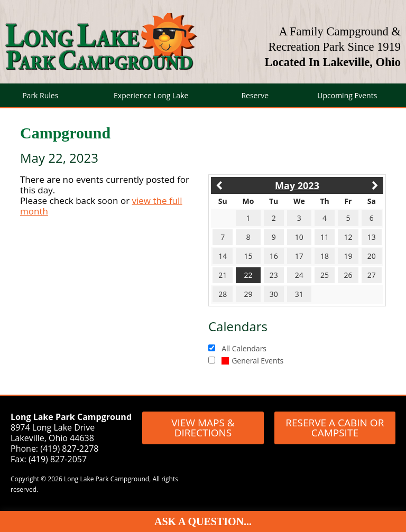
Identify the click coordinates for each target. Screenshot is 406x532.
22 (248, 275)
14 (223, 256)
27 (372, 275)
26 (348, 275)
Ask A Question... (203, 521)
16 (274, 256)
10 (299, 237)
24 (299, 275)
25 (325, 275)
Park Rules (40, 95)
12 (348, 237)
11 (325, 237)
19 (348, 256)
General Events (252, 361)
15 (248, 256)
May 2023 (297, 185)
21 (223, 275)
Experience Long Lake (151, 95)
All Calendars (244, 348)
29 (248, 294)
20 (372, 256)
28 (223, 294)
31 (299, 294)
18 (325, 256)
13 (372, 237)
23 (274, 275)
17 (299, 256)
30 (274, 294)
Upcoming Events (347, 95)
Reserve (255, 95)
